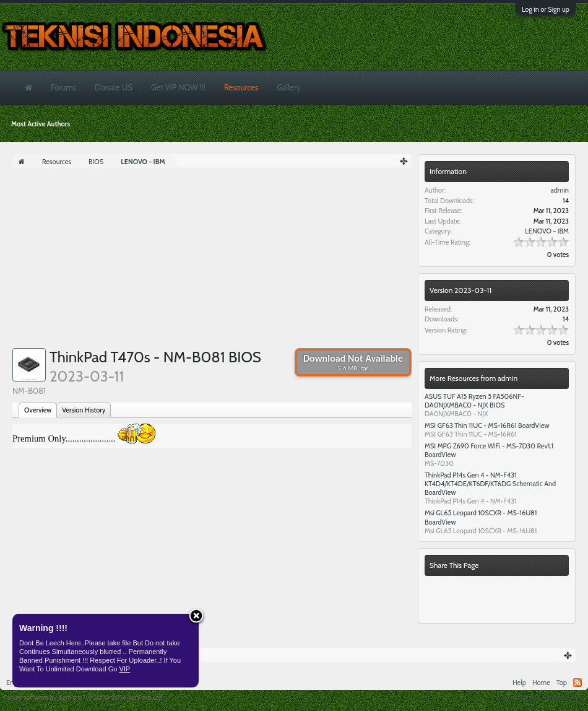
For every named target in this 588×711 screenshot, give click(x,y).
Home (541, 683)
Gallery (288, 87)
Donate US (114, 87)
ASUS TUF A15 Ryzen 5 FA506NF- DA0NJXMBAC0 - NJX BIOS (474, 401)
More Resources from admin (473, 378)
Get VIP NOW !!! (178, 87)
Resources (241, 87)
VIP (124, 669)
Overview (38, 410)
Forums (63, 87)
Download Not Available (353, 362)
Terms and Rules (516, 697)
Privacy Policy (565, 697)
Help (519, 683)
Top (562, 683)
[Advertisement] (212, 261)
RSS (577, 683)
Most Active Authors (41, 124)
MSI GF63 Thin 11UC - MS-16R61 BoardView (487, 425)
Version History (84, 410)
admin (560, 190)
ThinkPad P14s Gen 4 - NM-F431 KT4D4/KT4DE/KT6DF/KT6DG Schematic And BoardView (490, 484)
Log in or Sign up (546, 9)
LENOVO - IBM (547, 231)
